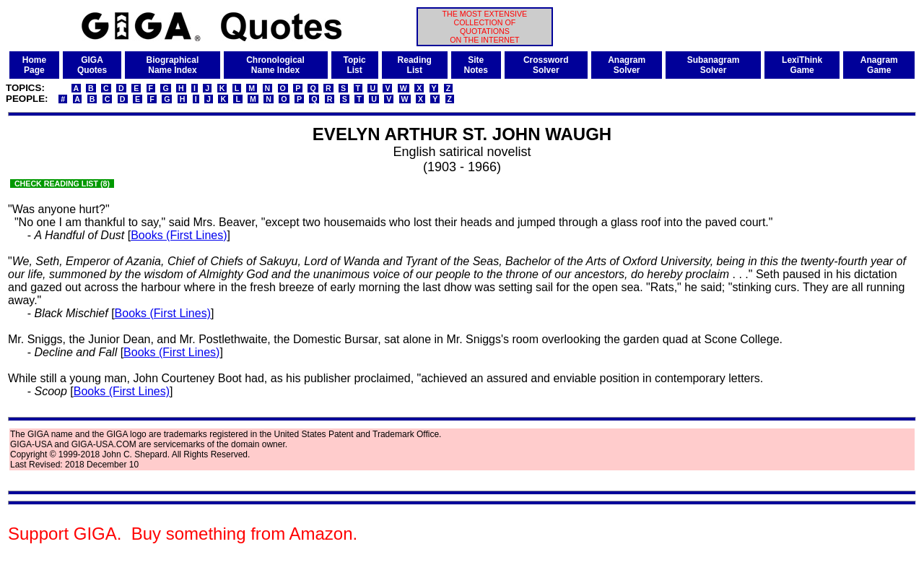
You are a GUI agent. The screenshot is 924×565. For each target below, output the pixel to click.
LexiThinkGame (802, 65)
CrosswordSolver (546, 65)
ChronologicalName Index (275, 65)
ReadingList (415, 65)
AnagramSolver (627, 65)
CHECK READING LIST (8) (62, 184)
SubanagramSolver (714, 65)
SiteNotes (476, 65)
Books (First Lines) (179, 235)
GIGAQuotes (92, 65)
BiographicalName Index (173, 65)
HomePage (34, 65)
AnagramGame (879, 65)
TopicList (355, 65)
